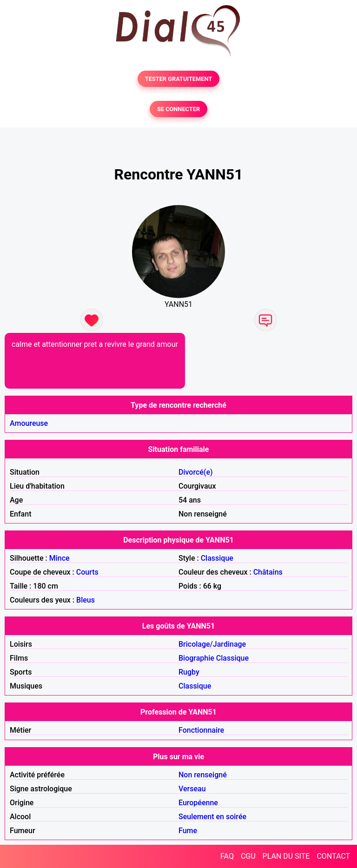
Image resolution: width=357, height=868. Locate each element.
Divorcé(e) (196, 472)
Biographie (196, 658)
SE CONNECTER (178, 109)
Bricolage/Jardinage (212, 644)
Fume (188, 831)
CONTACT (333, 856)
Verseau (192, 789)
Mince (59, 558)
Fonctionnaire (201, 730)
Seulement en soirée (212, 817)
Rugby (189, 672)
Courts (87, 572)
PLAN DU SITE (286, 856)
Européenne (198, 803)
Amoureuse (29, 423)
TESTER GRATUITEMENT (179, 79)
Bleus (86, 600)
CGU (248, 856)
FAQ (227, 856)
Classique (217, 558)
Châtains (268, 572)
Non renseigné (203, 775)
